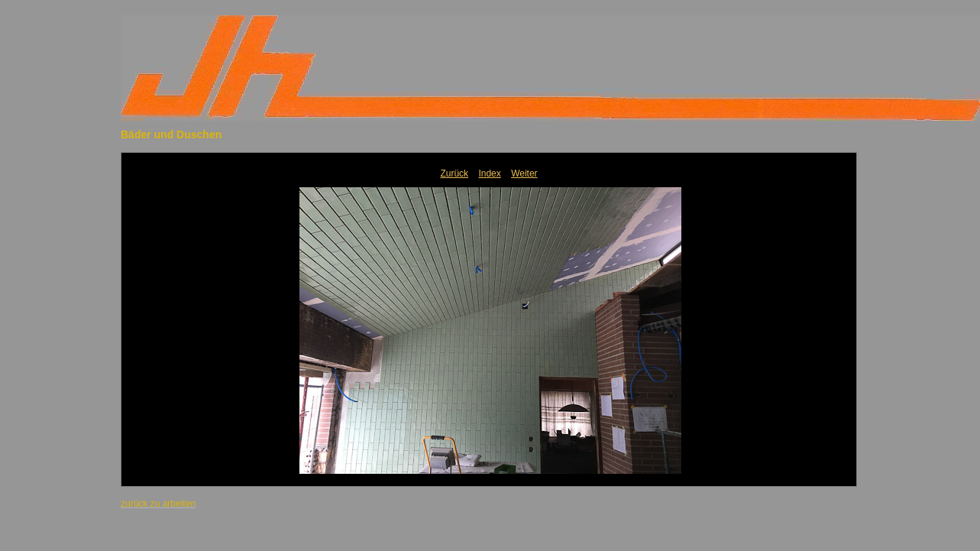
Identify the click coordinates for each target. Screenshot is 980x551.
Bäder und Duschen (171, 135)
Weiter (524, 173)
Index (489, 173)
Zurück (454, 173)
